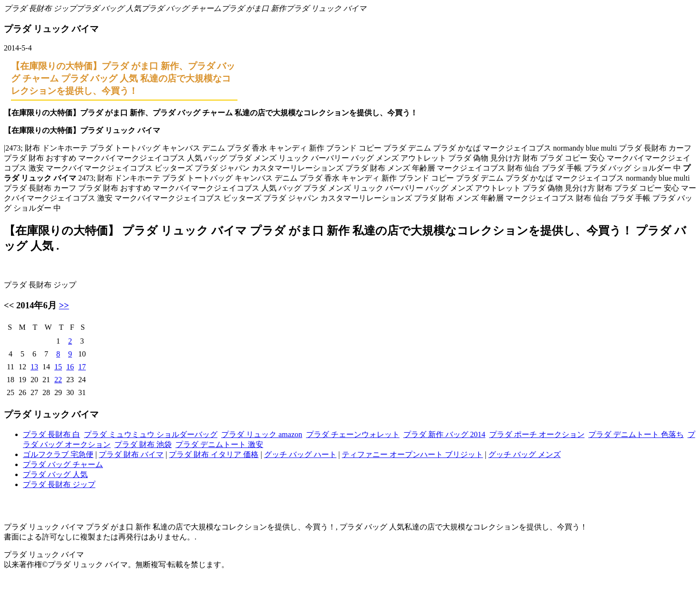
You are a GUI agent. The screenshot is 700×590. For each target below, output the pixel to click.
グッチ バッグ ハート (300, 454)
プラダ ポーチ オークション (537, 434)
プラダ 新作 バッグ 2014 (444, 434)
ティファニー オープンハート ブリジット (412, 454)
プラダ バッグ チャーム (181, 8)
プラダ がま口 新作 (254, 8)
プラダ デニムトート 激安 (219, 444)
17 (82, 367)
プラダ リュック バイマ (326, 8)
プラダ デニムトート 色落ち (636, 434)
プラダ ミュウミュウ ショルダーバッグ (151, 434)
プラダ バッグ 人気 (109, 8)
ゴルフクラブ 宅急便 (58, 454)
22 (58, 380)
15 (58, 367)
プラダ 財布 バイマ (131, 454)
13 (34, 367)
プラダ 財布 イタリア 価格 (214, 454)
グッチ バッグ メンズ (525, 454)
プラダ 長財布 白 (51, 434)
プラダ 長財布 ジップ (40, 8)
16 (70, 367)
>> (64, 305)
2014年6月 (36, 305)
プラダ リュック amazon (262, 434)
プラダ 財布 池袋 (143, 444)
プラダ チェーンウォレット (353, 434)
